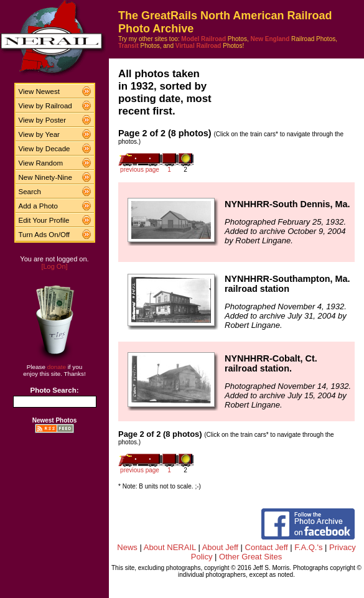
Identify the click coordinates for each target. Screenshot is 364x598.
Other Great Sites (250, 557)
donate (57, 367)
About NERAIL (170, 547)
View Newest (39, 91)
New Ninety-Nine (45, 177)
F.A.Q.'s (308, 547)
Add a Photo (38, 206)
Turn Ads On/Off (44, 235)
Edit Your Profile (44, 220)
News (127, 547)
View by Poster (43, 120)
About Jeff (220, 547)
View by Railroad (45, 106)
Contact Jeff (267, 547)
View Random (41, 163)
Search (30, 192)
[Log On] (54, 266)
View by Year (39, 134)
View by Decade (44, 149)
